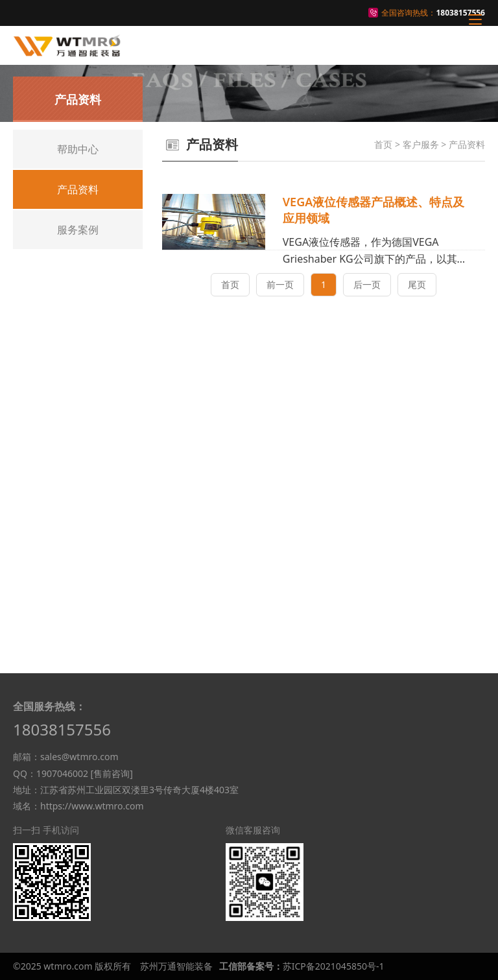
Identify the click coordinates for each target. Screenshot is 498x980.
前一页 (280, 284)
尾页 (417, 284)
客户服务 (421, 144)
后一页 (367, 284)
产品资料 (467, 144)
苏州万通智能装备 (176, 966)
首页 (383, 144)
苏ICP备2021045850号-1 (334, 966)
